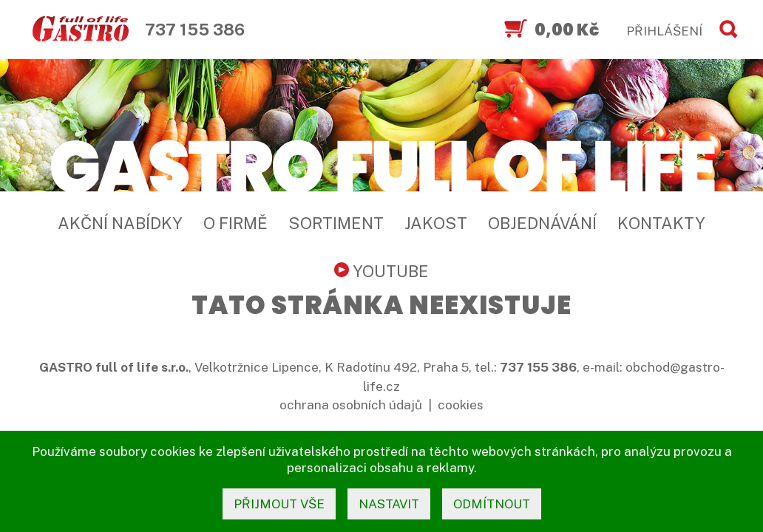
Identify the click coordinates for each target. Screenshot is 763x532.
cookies (461, 405)
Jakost (436, 223)
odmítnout (492, 504)
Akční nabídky (120, 223)
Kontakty (661, 223)
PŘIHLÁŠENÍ (664, 31)
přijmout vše (279, 504)
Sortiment (336, 223)
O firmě (235, 223)
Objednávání (542, 223)
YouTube (381, 271)
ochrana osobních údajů (351, 405)
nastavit (389, 504)
